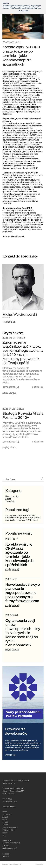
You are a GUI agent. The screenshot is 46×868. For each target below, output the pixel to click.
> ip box (35, 520)
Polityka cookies (8, 830)
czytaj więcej (9, 392)
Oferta (5, 819)
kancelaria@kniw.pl (10, 801)
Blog (4, 835)
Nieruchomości (12, 496)
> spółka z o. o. (14, 520)
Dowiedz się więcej (34, 8)
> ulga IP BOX (26, 520)
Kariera (5, 825)
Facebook (6, 854)
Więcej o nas (10, 755)
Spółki (8, 499)
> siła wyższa (11, 515)
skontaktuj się (9, 322)
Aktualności (7, 814)
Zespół (5, 817)
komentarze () (11, 387)
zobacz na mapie (9, 807)
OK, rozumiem (23, 11)
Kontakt (5, 832)
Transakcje (10, 501)
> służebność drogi (13, 518)
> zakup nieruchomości (26, 515)
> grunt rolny (27, 518)
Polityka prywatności (10, 827)
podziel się (38, 387)
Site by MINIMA (40, 865)
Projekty (6, 822)
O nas (5, 812)
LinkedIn (6, 856)
